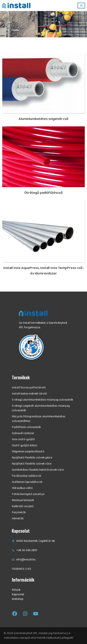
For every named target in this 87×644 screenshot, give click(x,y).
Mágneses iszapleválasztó (28, 452)
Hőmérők (18, 519)
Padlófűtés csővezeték (26, 427)
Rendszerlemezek (23, 500)
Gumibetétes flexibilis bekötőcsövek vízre (38, 470)
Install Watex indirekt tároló (29, 394)
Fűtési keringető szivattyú (28, 494)
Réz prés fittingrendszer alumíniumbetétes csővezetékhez (39, 419)
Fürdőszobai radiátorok (26, 476)
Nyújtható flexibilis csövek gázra (32, 458)
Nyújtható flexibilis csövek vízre (32, 464)
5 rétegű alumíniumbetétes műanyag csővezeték (42, 400)
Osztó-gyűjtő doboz (25, 446)
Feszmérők (19, 512)
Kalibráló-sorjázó (23, 506)
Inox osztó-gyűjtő (23, 439)
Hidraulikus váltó (22, 488)
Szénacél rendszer (23, 433)
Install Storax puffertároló (29, 388)
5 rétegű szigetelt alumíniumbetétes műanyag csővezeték (41, 408)
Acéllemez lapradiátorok (27, 482)
